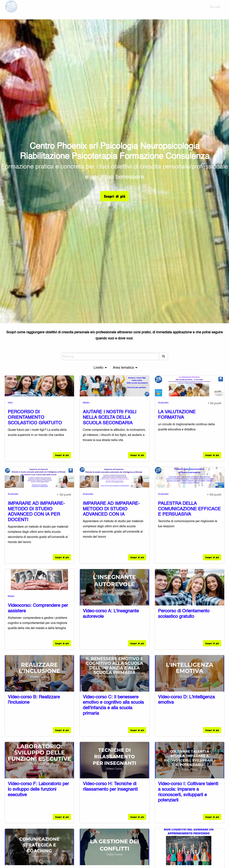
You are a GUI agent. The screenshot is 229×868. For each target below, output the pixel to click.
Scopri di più (114, 196)
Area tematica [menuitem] (123, 368)
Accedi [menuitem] (215, 10)
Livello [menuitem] (98, 368)
